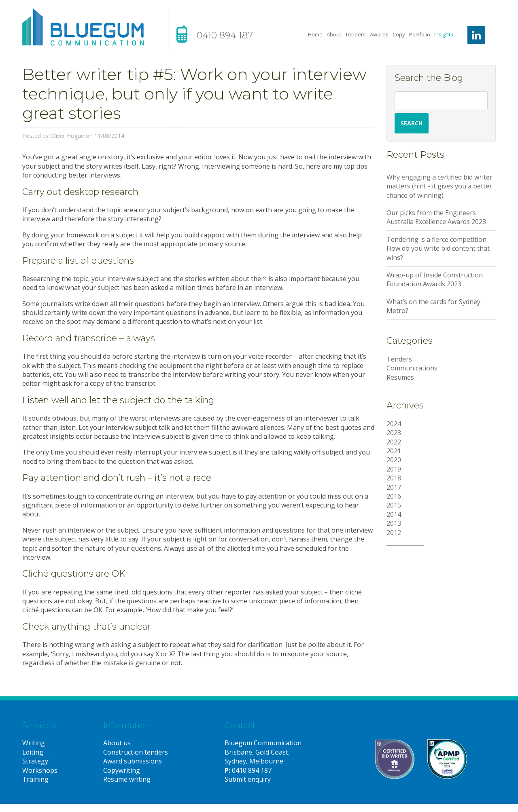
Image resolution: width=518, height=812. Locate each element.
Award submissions (133, 761)
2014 (394, 514)
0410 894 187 (225, 35)
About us (117, 743)
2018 (394, 478)
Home (315, 34)
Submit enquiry (248, 779)
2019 (394, 469)
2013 (394, 523)
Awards (379, 34)
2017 (394, 487)
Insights (444, 34)
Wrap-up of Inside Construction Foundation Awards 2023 (435, 279)
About (334, 34)
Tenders (356, 34)
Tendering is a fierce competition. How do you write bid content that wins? (438, 248)
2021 (394, 451)
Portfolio (420, 34)
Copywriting (122, 770)
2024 (394, 424)
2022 (394, 442)
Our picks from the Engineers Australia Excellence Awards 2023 (436, 217)
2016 (394, 496)
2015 (394, 505)
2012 (394, 533)
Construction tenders (136, 752)
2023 (394, 433)
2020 (394, 460)
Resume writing (127, 779)
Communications (412, 368)
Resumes (400, 377)
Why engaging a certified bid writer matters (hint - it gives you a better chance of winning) (439, 186)
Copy (399, 34)
